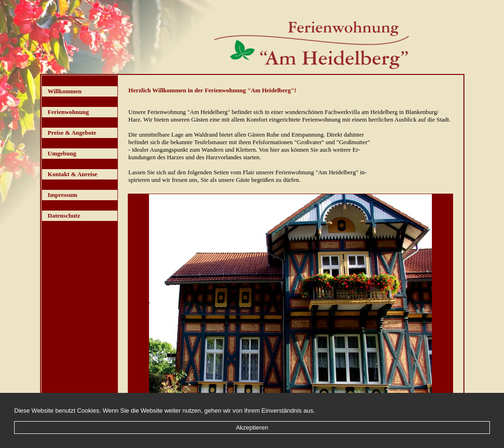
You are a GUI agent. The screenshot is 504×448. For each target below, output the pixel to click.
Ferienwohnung (68, 112)
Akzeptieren (252, 428)
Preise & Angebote (72, 133)
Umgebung (62, 153)
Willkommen (65, 91)
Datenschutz (64, 216)
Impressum (62, 195)
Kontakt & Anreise (72, 174)
